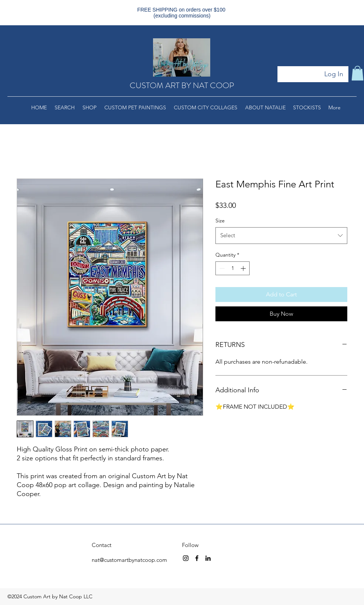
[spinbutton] (233, 268)
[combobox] (281, 235)
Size (220, 221)
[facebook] (197, 558)
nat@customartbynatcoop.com (129, 560)
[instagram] (186, 558)
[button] (357, 73)
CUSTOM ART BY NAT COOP (182, 85)
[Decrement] (221, 268)
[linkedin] (208, 558)
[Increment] (244, 268)
